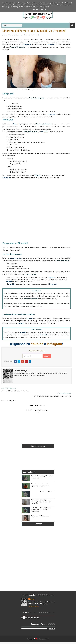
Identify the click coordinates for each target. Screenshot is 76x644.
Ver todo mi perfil (34, 606)
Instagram (54, 344)
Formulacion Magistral (32, 35)
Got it (44, 10)
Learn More (35, 10)
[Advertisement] (37, 211)
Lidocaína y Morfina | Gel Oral (42, 492)
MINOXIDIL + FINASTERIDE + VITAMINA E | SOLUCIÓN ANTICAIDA (41, 510)
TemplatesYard (44, 639)
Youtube (37, 344)
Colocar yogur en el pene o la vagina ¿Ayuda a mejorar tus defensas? (42, 502)
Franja (32, 599)
